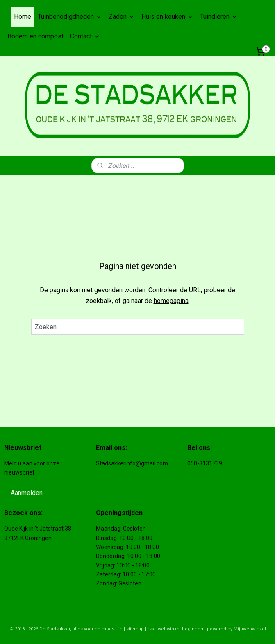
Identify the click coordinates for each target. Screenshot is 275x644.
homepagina (171, 301)
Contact (85, 36)
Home (23, 17)
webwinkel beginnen (181, 629)
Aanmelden (27, 493)
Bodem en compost (35, 36)
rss (151, 629)
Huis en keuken (167, 17)
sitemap (135, 629)
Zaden (122, 17)
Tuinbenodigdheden (70, 17)
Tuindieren (219, 17)
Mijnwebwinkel (250, 629)
